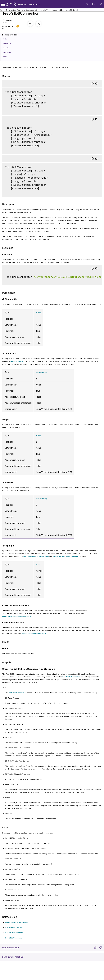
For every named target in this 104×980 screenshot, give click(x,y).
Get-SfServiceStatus (14, 928)
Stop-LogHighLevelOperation (66, 556)
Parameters (8, 52)
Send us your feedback (13, 957)
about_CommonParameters (34, 633)
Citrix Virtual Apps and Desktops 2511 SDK (60, 10)
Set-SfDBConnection (71, 677)
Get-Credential (17, 361)
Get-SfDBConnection (14, 933)
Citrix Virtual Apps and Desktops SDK (22, 10)
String (38, 312)
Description (8, 43)
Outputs (7, 61)
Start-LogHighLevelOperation (36, 556)
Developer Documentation (24, 4)
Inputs (6, 56)
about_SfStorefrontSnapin (17, 922)
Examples (8, 48)
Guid (38, 564)
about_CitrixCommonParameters (16, 616)
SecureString (42, 499)
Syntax (7, 39)
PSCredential (41, 372)
